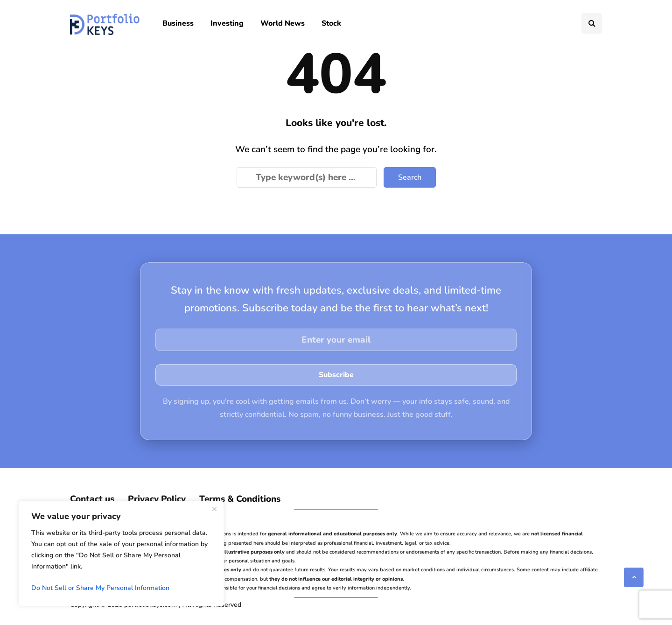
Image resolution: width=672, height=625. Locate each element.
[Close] (214, 509)
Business (178, 23)
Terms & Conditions (240, 499)
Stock (331, 23)
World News (283, 23)
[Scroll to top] (634, 577)
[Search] (307, 177)
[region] (121, 554)
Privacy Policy (157, 499)
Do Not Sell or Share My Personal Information (100, 588)
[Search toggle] (592, 23)
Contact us (92, 499)
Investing (227, 23)
